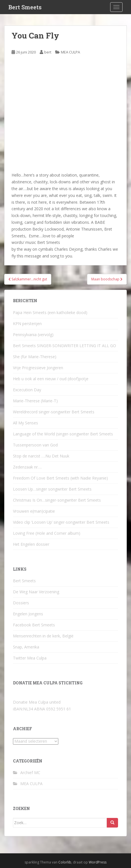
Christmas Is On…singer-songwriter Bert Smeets (57, 500)
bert (48, 52)
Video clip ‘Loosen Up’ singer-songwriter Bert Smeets (61, 522)
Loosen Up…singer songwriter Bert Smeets (52, 489)
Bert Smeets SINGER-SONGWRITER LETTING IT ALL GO (65, 346)
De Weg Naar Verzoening (36, 592)
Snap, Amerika (26, 647)
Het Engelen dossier (31, 544)
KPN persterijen (27, 324)
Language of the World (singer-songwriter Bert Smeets (63, 434)
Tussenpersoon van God (35, 445)
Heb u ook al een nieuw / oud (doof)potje (51, 379)
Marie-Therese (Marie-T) (35, 401)
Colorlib (65, 862)
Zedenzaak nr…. (27, 467)
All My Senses (25, 423)
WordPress (98, 862)
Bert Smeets (25, 7)
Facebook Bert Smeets (34, 625)
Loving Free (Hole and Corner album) (47, 533)
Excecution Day (27, 390)
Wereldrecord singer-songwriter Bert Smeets (54, 412)
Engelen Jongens (28, 614)
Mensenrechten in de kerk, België (43, 636)
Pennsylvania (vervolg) (33, 335)
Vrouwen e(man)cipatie (34, 511)
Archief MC (30, 773)
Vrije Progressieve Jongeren (38, 368)
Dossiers (21, 603)
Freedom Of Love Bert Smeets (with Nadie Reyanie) (60, 478)
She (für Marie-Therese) (35, 357)
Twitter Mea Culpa (30, 658)
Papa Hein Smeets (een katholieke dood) (50, 312)
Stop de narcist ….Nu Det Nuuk (41, 456)
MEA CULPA (70, 52)
